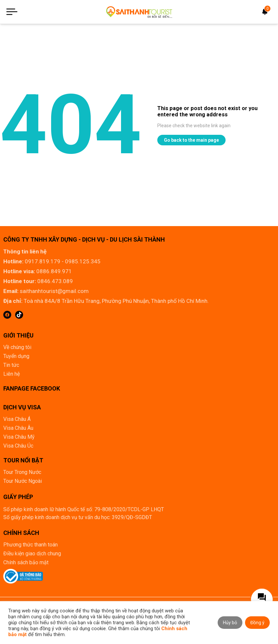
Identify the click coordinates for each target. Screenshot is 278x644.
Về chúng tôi (17, 347)
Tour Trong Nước (22, 472)
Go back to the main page (191, 140)
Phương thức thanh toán (31, 545)
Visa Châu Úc (18, 446)
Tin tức (11, 365)
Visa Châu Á (17, 419)
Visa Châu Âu (18, 428)
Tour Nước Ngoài (23, 481)
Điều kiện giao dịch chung (32, 554)
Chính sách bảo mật (26, 562)
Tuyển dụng (16, 356)
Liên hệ (12, 374)
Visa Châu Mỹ (19, 437)
